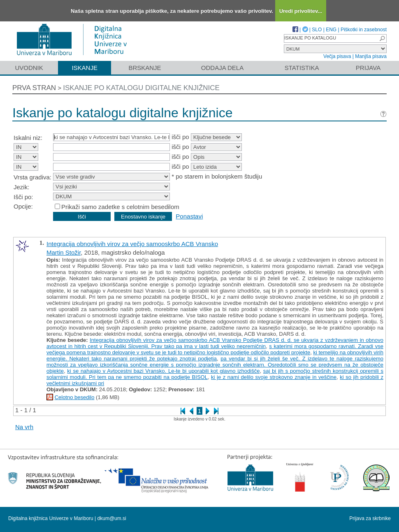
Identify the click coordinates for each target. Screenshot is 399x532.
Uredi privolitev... (301, 11)
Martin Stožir (64, 252)
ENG (331, 30)
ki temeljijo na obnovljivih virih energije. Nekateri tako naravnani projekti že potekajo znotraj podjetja (215, 355)
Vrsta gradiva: (32, 177)
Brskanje (145, 68)
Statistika (302, 68)
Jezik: (21, 187)
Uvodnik (29, 68)
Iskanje (85, 68)
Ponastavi (189, 216)
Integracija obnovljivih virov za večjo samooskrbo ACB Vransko (132, 244)
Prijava (368, 68)
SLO (317, 30)
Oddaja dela (222, 68)
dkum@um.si (112, 518)
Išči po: (23, 197)
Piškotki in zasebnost (364, 30)
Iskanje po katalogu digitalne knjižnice (141, 88)
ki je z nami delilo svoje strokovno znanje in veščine (274, 377)
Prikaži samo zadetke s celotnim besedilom (120, 207)
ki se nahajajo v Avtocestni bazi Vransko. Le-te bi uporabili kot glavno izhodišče (163, 371)
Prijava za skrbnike (370, 518)
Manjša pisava (371, 56)
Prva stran (34, 88)
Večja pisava (337, 56)
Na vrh (24, 427)
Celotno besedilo (75, 397)
